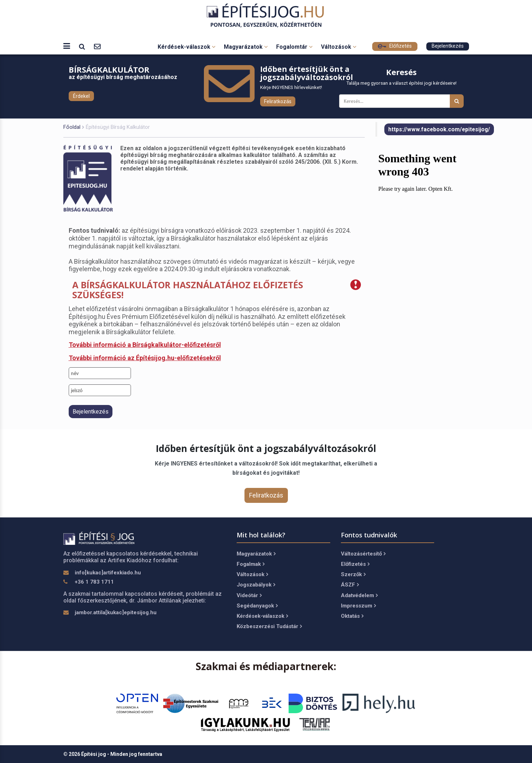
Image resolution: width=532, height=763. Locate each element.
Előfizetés (395, 46)
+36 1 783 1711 (94, 582)
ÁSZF (350, 585)
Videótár (249, 595)
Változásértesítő (363, 554)
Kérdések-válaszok (186, 47)
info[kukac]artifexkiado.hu (108, 573)
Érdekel (81, 96)
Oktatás (352, 616)
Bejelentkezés (448, 46)
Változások (339, 47)
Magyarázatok (246, 47)
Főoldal (72, 127)
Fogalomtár (294, 47)
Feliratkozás (278, 101)
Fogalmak (251, 564)
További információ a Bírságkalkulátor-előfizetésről (145, 345)
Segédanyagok (257, 606)
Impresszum (358, 606)
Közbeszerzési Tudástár (269, 626)
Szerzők (353, 574)
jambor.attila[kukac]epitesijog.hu (116, 612)
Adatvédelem (359, 595)
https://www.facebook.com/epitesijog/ (439, 129)
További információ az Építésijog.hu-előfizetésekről (145, 358)
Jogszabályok (256, 585)
